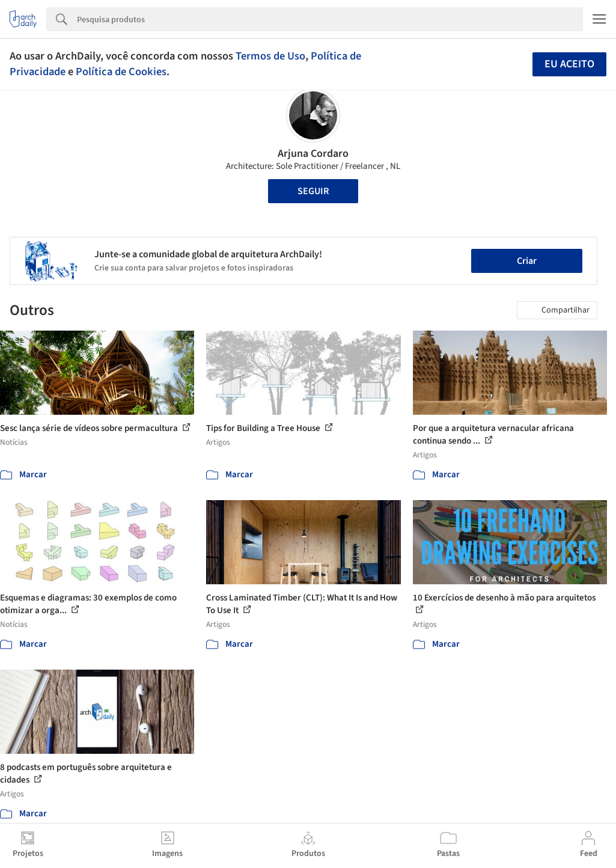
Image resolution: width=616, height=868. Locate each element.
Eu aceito (569, 64)
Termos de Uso (270, 56)
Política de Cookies (121, 72)
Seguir (313, 191)
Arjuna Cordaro (313, 154)
